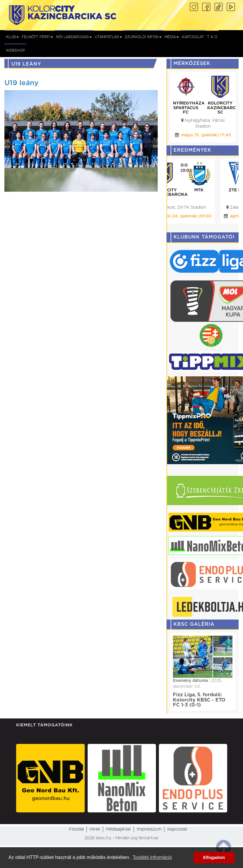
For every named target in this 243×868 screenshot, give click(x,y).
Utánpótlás (108, 37)
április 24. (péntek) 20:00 (206, 216)
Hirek (95, 829)
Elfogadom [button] (214, 857)
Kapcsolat (193, 37)
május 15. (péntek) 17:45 (206, 135)
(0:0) (207, 171)
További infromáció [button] (152, 857)
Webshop (15, 50)
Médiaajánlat (119, 829)
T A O (212, 37)
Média (172, 37)
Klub (12, 37)
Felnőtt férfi (37, 37)
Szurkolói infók (143, 37)
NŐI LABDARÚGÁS (74, 37)
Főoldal (77, 829)
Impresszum (149, 829)
